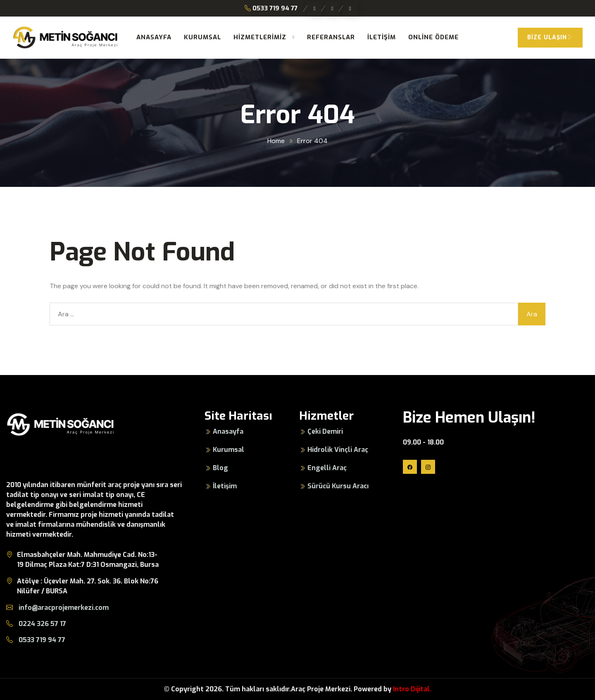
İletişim (382, 37)
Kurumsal (202, 37)
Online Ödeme (433, 37)
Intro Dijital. (412, 689)
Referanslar (331, 37)
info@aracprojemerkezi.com (57, 608)
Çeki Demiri (325, 431)
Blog (220, 468)
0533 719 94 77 (271, 8)
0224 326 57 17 (36, 624)
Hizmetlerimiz (260, 37)
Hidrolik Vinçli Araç (338, 450)
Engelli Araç (327, 468)
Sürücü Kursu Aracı (338, 486)
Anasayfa (154, 37)
